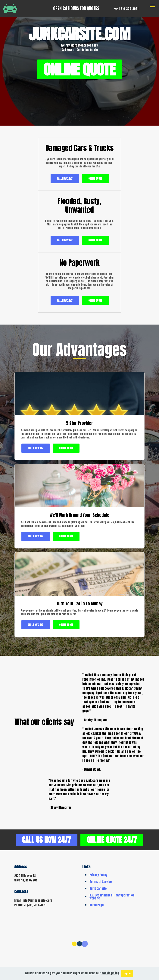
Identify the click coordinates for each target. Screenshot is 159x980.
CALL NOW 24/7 (46, 192)
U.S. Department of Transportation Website (112, 890)
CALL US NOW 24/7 (79, 818)
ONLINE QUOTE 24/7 (80, 833)
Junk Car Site (98, 881)
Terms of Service (101, 875)
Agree (127, 974)
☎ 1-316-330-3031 (126, 9)
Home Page (97, 898)
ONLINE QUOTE (79, 70)
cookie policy (110, 973)
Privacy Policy (98, 868)
